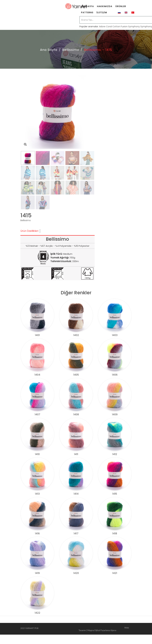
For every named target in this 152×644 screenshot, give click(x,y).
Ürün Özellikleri (29, 231)
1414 (76, 494)
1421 (115, 573)
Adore (102, 26)
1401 (37, 335)
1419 (37, 573)
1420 (76, 573)
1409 (115, 414)
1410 (37, 454)
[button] (25, 144)
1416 (37, 534)
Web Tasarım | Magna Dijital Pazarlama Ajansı (104, 629)
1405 (76, 375)
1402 (76, 335)
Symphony (134, 26)
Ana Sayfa (49, 50)
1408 (76, 414)
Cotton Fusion (120, 26)
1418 (115, 534)
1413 (37, 494)
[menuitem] (87, 7)
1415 (115, 494)
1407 (37, 414)
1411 (76, 454)
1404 (37, 375)
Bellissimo (71, 50)
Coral (109, 26)
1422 (37, 613)
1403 (115, 335)
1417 (76, 534)
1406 (115, 375)
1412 (115, 454)
